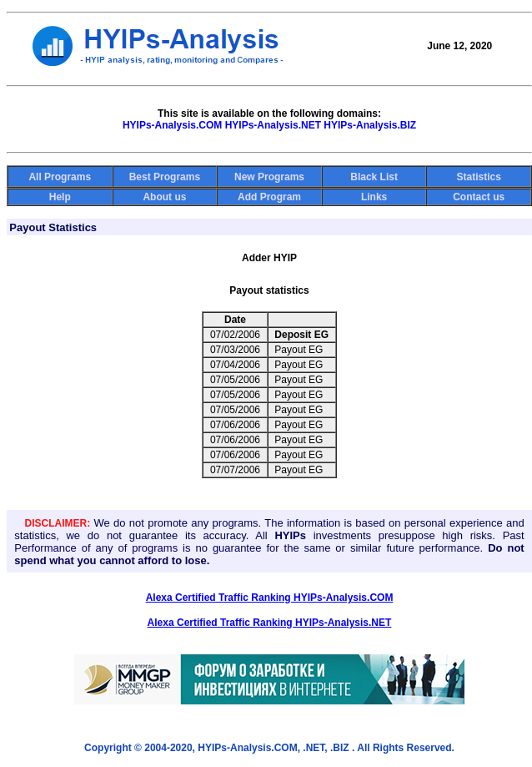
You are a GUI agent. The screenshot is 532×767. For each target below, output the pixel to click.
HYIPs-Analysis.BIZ (370, 125)
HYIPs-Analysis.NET (273, 125)
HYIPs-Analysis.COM (172, 125)
